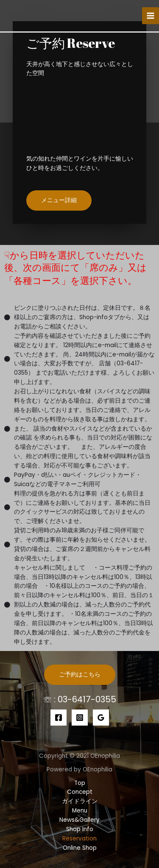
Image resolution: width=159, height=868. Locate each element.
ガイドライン (80, 801)
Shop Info (80, 829)
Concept (80, 792)
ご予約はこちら (80, 675)
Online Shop (80, 848)
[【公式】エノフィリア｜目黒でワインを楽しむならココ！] (21, 15)
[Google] (101, 718)
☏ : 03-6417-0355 (80, 699)
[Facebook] (59, 718)
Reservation (79, 839)
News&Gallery (79, 820)
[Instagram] (80, 718)
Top (80, 783)
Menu (80, 811)
